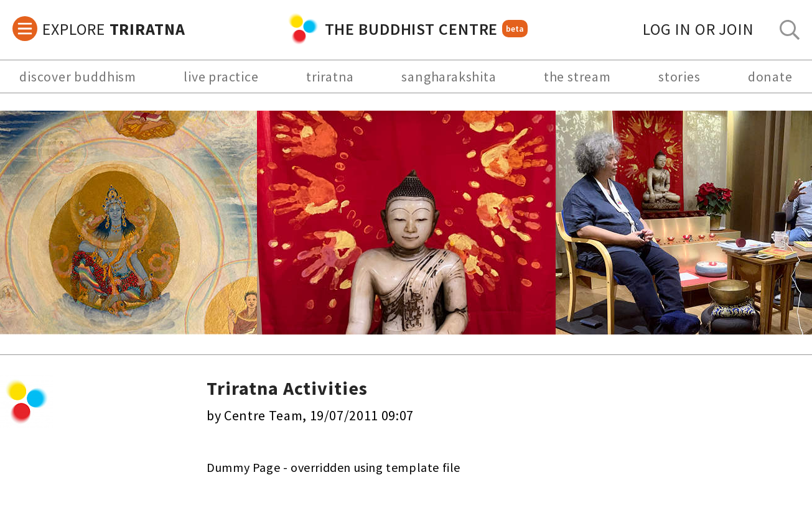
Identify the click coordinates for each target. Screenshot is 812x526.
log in (698, 29)
